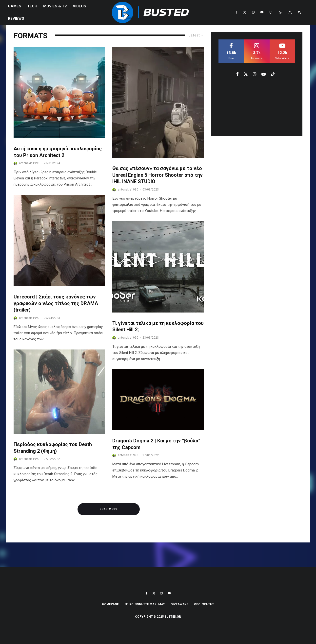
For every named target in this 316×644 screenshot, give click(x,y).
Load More (109, 509)
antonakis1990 (29, 163)
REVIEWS (16, 18)
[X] (245, 12)
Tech (32, 6)
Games (15, 6)
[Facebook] (236, 12)
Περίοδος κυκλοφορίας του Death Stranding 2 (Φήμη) (53, 448)
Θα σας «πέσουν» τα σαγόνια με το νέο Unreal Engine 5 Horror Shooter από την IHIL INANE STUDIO (158, 175)
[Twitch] (271, 12)
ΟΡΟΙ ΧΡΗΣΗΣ (204, 604)
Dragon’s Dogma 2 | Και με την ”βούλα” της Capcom (156, 444)
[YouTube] (262, 12)
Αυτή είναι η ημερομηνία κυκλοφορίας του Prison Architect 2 (58, 152)
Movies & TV (55, 6)
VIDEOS (79, 6)
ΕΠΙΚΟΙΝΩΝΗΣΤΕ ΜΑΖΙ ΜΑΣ (145, 604)
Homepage (110, 604)
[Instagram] (253, 12)
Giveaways (179, 604)
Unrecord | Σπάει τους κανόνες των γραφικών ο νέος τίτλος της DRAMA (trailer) (56, 303)
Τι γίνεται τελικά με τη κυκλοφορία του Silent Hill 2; (158, 326)
